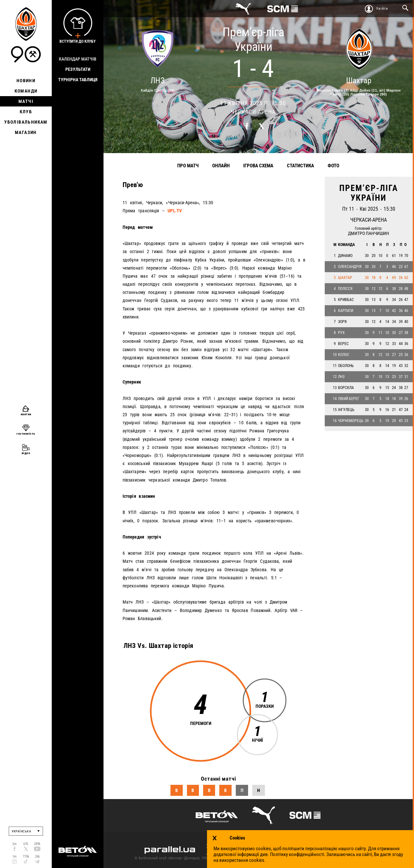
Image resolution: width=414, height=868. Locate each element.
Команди (26, 91)
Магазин (26, 132)
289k (37, 844)
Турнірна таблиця (78, 80)
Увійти (382, 9)
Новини (26, 81)
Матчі (26, 101)
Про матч (188, 166)
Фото (333, 166)
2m (14, 844)
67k (26, 844)
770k (26, 857)
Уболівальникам (26, 122)
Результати (78, 69)
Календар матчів (78, 59)
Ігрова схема (258, 166)
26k (37, 857)
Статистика (300, 166)
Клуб (26, 112)
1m (14, 857)
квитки (26, 414)
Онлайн (221, 166)
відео (26, 453)
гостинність (26, 434)
